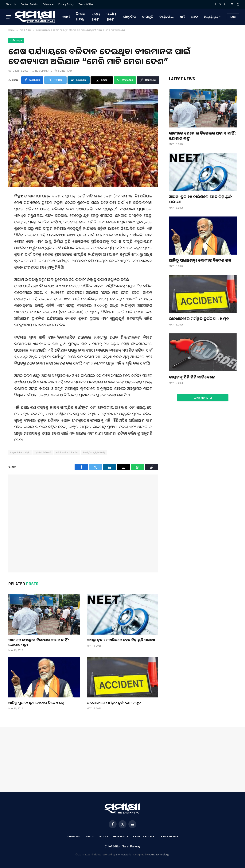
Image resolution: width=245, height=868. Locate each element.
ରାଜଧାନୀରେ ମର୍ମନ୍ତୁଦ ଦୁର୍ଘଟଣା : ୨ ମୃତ (114, 703)
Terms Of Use (86, 4)
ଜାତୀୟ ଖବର (111, 17)
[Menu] (8, 17)
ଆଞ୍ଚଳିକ (129, 17)
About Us (11, 4)
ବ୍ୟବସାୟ (167, 17)
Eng (233, 17)
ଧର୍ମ (182, 17)
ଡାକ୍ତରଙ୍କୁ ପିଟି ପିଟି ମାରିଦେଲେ (192, 377)
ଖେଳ (194, 17)
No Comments (42, 71)
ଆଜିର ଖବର (16, 41)
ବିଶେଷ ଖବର (81, 17)
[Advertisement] (83, 523)
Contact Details (29, 4)
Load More (203, 398)
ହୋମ (66, 17)
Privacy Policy (66, 4)
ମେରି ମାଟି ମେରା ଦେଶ (67, 452)
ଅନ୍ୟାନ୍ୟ (211, 17)
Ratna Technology (159, 854)
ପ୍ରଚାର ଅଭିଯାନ (43, 452)
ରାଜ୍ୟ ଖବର (96, 17)
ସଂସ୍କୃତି (148, 17)
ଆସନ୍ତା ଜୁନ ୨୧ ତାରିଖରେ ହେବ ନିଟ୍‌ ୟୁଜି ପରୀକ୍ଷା (121, 640)
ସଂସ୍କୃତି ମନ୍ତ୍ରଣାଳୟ (94, 452)
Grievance (48, 4)
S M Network (123, 854)
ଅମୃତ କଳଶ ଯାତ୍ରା (20, 452)
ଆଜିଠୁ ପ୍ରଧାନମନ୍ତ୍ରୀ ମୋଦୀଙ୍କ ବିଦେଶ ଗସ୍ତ (36, 703)
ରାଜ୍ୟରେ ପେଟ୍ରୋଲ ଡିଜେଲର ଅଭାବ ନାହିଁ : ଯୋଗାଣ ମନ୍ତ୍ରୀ (39, 642)
